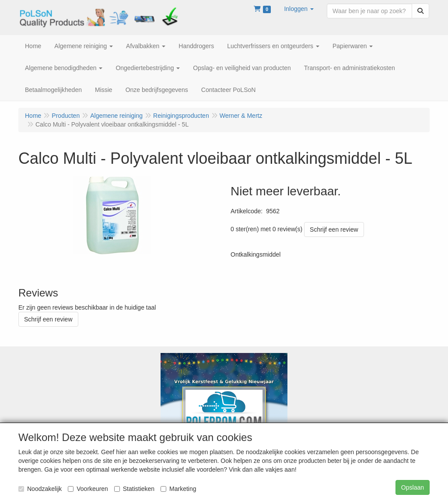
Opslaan (413, 487)
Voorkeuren (88, 489)
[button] (299, 9)
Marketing (178, 489)
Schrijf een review (334, 229)
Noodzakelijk (40, 489)
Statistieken (134, 489)
